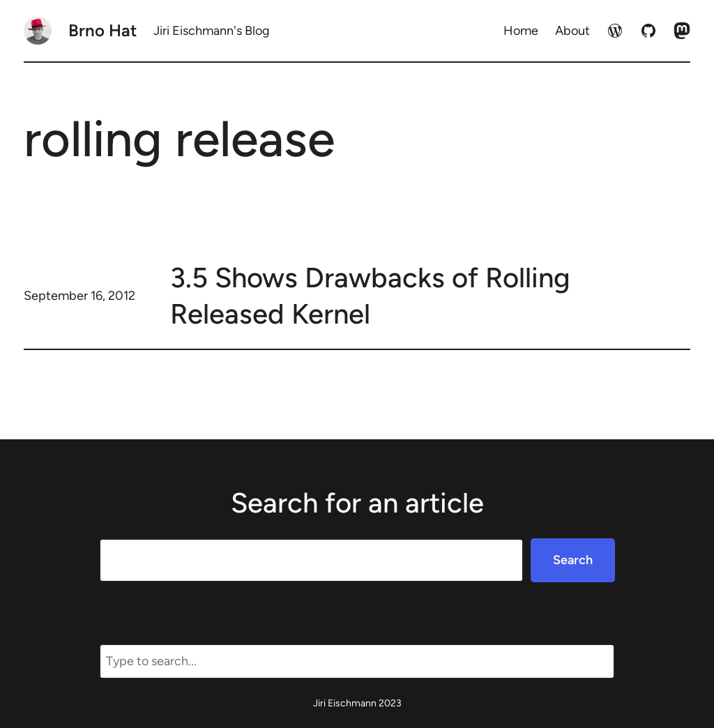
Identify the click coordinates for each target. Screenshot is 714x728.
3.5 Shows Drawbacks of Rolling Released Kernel (370, 296)
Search (573, 560)
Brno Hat (102, 30)
